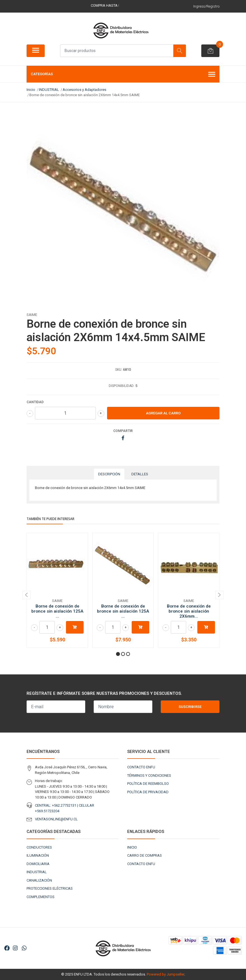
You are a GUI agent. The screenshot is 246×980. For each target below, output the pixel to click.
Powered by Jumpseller (165, 974)
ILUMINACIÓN (38, 855)
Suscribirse (190, 707)
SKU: (119, 370)
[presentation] (27, 595)
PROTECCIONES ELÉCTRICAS (50, 888)
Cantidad (35, 402)
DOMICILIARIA (38, 864)
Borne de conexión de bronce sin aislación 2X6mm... (189, 611)
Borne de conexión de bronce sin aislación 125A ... (57, 611)
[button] (118, 654)
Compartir (123, 431)
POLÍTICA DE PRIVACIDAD (148, 792)
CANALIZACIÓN (39, 880)
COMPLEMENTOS (41, 897)
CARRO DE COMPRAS (145, 855)
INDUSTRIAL (37, 872)
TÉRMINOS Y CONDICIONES (149, 775)
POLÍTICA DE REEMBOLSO (148, 784)
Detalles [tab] (140, 474)
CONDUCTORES (39, 847)
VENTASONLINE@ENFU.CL (56, 819)
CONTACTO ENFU (141, 767)
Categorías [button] (123, 75)
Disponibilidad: (122, 386)
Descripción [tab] (109, 474)
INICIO (132, 847)
